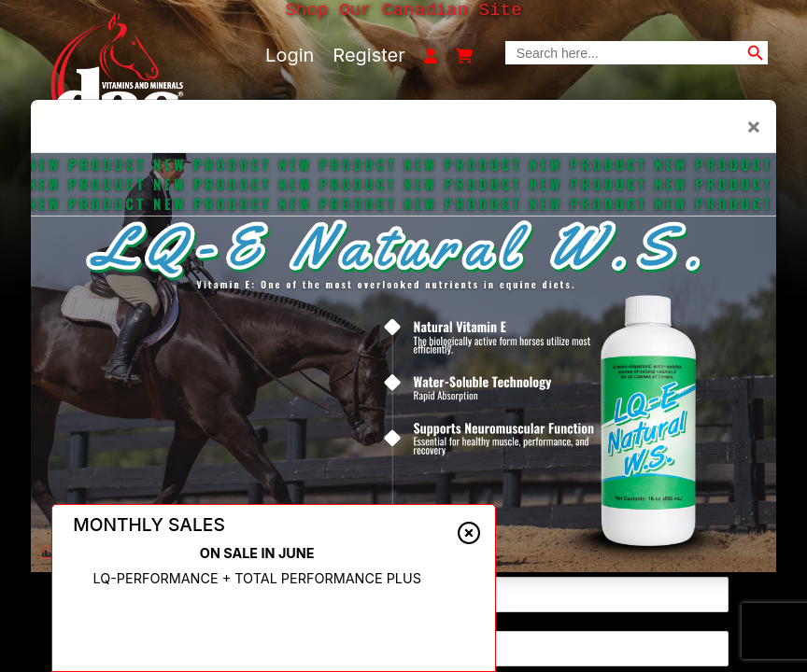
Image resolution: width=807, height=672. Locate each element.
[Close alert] (469, 533)
